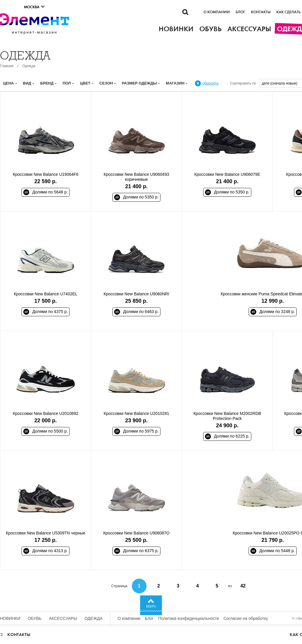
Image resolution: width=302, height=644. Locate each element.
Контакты (261, 12)
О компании (217, 12)
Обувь (35, 618)
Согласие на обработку (246, 618)
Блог (240, 12)
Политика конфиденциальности (189, 618)
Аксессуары (63, 618)
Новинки (10, 618)
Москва (35, 7)
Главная (7, 66)
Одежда (29, 66)
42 (243, 586)
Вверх (151, 606)
